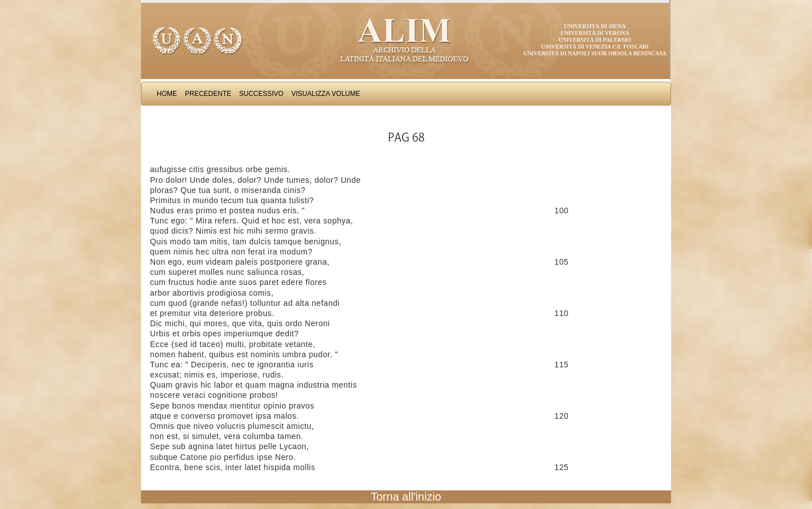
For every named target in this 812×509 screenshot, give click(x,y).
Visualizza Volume (326, 94)
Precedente (208, 94)
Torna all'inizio (406, 497)
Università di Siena (595, 26)
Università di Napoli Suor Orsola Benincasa (595, 53)
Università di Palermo (595, 40)
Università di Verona (595, 33)
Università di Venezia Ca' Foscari (595, 47)
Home (167, 94)
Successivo (261, 94)
